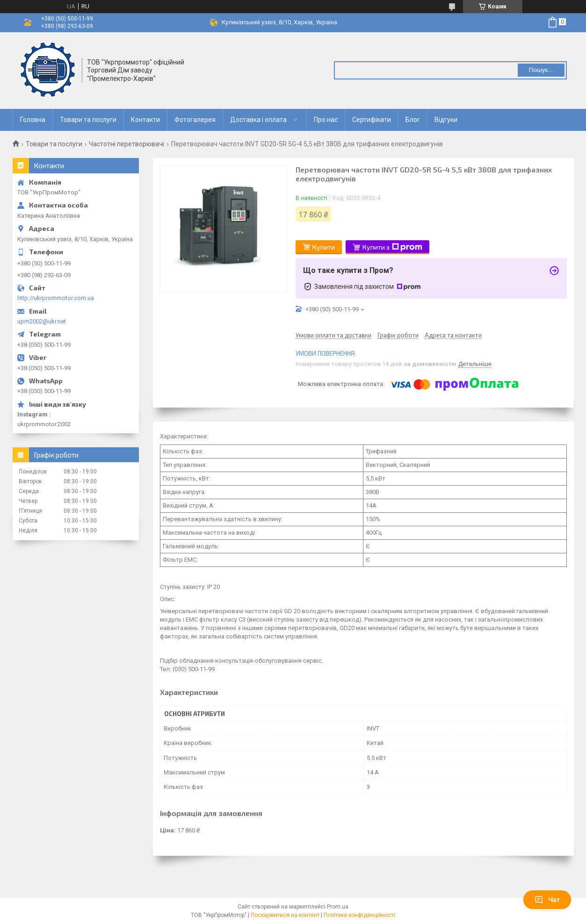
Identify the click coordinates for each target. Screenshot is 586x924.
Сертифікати (372, 120)
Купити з (392, 247)
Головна (33, 120)
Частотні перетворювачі (127, 144)
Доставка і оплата (258, 120)
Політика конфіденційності (359, 915)
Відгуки (446, 120)
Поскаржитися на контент (285, 915)
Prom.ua (338, 907)
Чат (547, 900)
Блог (413, 120)
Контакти (145, 120)
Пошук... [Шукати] (541, 70)
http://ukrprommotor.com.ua (56, 298)
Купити (324, 247)
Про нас (326, 120)
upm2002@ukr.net (42, 321)
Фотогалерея (195, 120)
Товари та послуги (88, 120)
